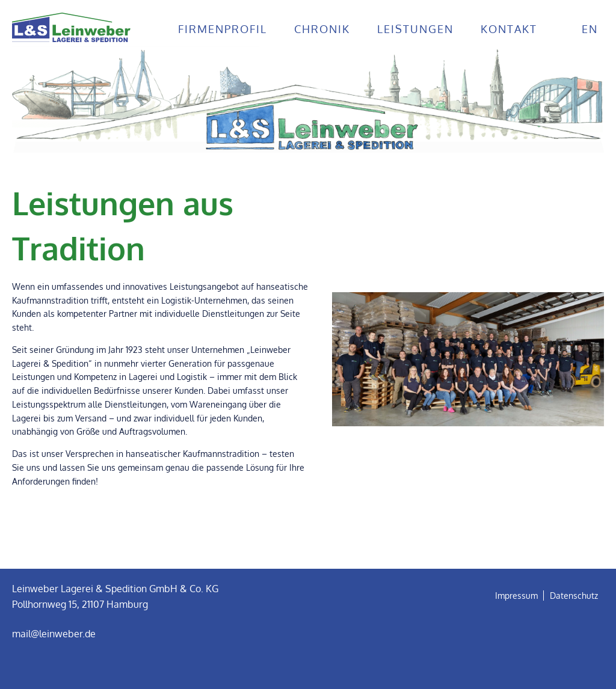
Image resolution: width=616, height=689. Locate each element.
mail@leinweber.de (54, 634)
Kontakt (509, 29)
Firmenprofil (223, 29)
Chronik (322, 29)
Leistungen (415, 29)
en (590, 29)
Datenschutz (574, 596)
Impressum (516, 596)
